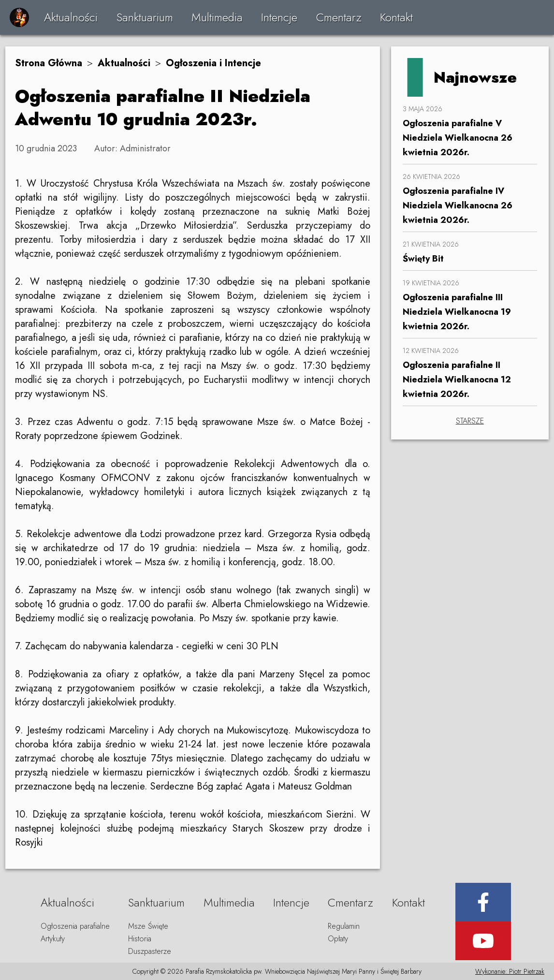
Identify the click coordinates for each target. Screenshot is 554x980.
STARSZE (470, 421)
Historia (140, 939)
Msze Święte (148, 926)
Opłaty (338, 939)
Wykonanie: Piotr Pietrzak (510, 971)
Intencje (279, 17)
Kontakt (396, 17)
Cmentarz (339, 17)
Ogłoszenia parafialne (75, 926)
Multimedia (217, 17)
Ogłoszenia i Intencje (213, 63)
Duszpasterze (150, 951)
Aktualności (71, 17)
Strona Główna (49, 63)
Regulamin (344, 926)
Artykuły (53, 939)
